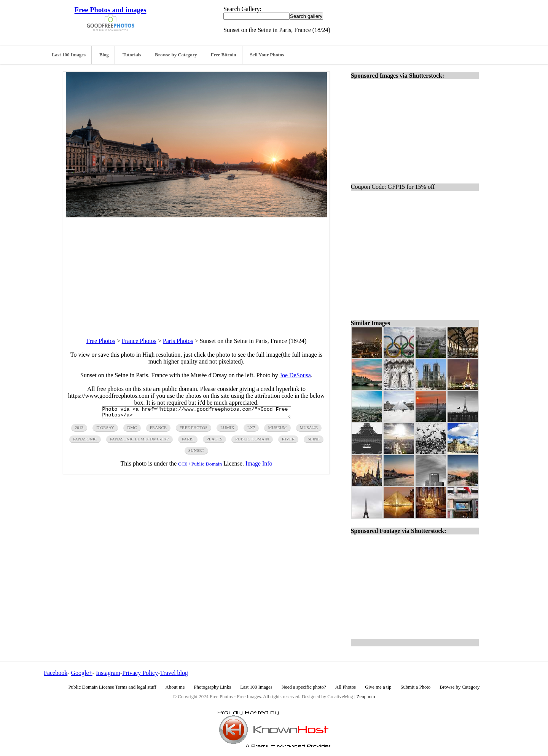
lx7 (251, 430)
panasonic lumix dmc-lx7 (139, 441)
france (158, 430)
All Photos (346, 687)
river (288, 441)
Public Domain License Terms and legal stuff (112, 687)
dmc (132, 430)
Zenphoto (366, 697)
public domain (252, 441)
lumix (227, 430)
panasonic (85, 441)
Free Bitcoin (224, 55)
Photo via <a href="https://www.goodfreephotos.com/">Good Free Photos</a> (197, 413)
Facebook (56, 673)
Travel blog (174, 673)
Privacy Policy (140, 673)
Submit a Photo (415, 687)
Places (215, 441)
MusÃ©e (309, 430)
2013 (79, 430)
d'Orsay (105, 430)
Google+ (82, 673)
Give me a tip (378, 687)
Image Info (259, 466)
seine (314, 441)
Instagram (108, 673)
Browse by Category (176, 55)
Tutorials (132, 55)
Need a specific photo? (304, 687)
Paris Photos (178, 341)
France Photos (139, 341)
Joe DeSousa (295, 375)
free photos (194, 430)
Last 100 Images (69, 55)
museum (277, 430)
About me (175, 687)
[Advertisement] (196, 271)
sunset (196, 453)
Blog (104, 55)
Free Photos (101, 341)
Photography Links (212, 687)
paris (188, 441)
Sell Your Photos (267, 55)
